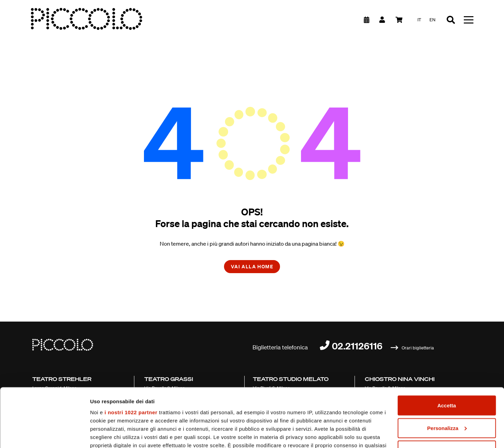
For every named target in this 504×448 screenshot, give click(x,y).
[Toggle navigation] (469, 20)
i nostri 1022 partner (131, 359)
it (419, 20)
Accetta (447, 352)
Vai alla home (252, 266)
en (432, 20)
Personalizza (447, 374)
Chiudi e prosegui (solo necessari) (446, 397)
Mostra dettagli (109, 434)
